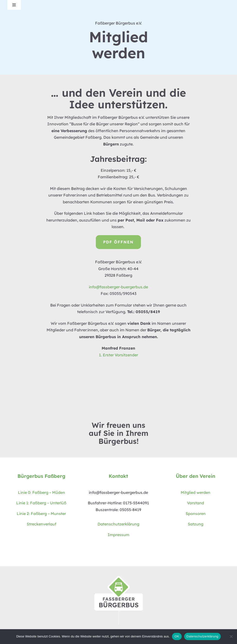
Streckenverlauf (41, 524)
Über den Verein (196, 476)
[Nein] (231, 636)
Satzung (196, 524)
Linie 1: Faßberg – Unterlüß (41, 503)
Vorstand (196, 503)
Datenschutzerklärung (118, 524)
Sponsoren (196, 514)
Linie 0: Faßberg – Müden (41, 492)
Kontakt (118, 476)
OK (177, 636)
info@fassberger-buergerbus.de (118, 287)
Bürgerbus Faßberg (41, 476)
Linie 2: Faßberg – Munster (41, 514)
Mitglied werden (196, 492)
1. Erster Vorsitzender (118, 355)
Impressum (118, 535)
